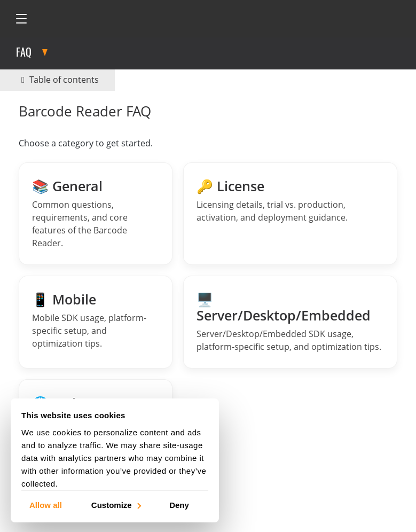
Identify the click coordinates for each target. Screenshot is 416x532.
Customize (116, 504)
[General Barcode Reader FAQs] (96, 214)
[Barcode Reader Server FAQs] (290, 322)
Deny (179, 504)
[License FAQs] (290, 214)
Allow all (46, 504)
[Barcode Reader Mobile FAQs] (96, 322)
